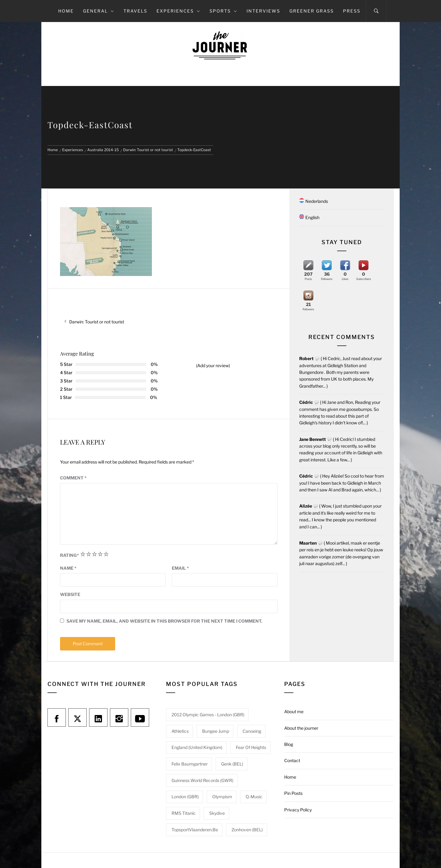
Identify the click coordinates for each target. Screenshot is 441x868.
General (99, 11)
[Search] (376, 11)
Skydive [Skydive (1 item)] (217, 813)
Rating (70, 555)
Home (66, 11)
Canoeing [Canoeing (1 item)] (252, 731)
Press (352, 11)
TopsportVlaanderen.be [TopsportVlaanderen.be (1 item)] (195, 830)
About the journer (301, 728)
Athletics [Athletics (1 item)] (180, 731)
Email (180, 568)
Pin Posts (293, 793)
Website (70, 594)
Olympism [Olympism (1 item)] (222, 797)
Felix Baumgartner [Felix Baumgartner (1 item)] (190, 764)
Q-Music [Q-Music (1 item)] (254, 797)
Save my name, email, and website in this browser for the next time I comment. (164, 621)
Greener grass (312, 11)
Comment (73, 478)
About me (294, 712)
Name (68, 568)
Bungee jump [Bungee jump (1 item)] (216, 731)
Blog (289, 744)
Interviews (263, 11)
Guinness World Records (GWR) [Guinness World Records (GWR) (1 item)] (202, 780)
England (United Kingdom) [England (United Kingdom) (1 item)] (197, 747)
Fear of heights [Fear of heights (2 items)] (251, 747)
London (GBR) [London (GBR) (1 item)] (185, 797)
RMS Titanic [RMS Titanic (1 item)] (184, 813)
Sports (223, 11)
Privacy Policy (298, 810)
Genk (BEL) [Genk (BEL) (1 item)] (232, 764)
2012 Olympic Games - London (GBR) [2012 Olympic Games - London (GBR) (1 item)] (208, 715)
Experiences (178, 11)
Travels (135, 11)
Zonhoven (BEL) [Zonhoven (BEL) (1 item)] (247, 830)
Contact (292, 760)
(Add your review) (213, 365)
